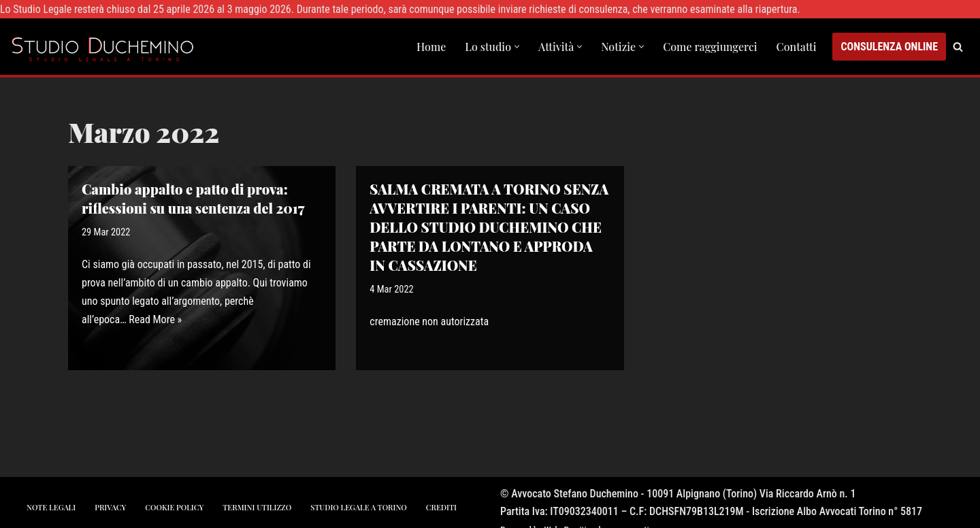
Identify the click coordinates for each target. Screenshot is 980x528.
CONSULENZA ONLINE (889, 47)
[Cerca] (958, 47)
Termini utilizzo (257, 507)
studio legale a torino (358, 507)
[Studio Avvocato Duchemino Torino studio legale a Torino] (105, 47)
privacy (110, 507)
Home (431, 47)
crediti (441, 507)
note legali (51, 507)
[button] (517, 47)
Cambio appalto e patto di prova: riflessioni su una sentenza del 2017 (193, 198)
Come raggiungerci (710, 47)
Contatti (797, 47)
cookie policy (174, 507)
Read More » (155, 319)
